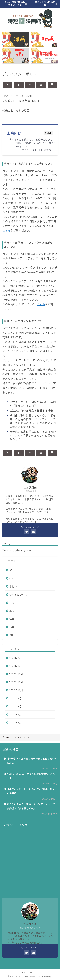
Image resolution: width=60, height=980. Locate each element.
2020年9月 (15, 698)
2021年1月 (15, 666)
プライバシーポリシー (28, 972)
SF (11, 570)
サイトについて (18, 595)
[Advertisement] (30, 860)
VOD (12, 578)
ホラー (13, 611)
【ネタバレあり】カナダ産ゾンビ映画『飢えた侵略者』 (31, 791)
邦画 (12, 627)
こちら (6, 230)
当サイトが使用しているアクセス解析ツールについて (36, 145)
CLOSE (48, 133)
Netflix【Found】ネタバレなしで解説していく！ (31, 776)
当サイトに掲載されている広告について (31, 140)
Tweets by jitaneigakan (17, 550)
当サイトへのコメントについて (37, 150)
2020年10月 (16, 690)
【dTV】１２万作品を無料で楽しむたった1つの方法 (31, 761)
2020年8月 (15, 706)
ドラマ (13, 603)
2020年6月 (15, 722)
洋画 (12, 619)
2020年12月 (16, 674)
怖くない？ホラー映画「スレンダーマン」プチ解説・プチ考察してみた (31, 806)
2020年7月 (15, 714)
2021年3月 (15, 658)
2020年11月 (16, 682)
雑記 (12, 635)
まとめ (13, 586)
